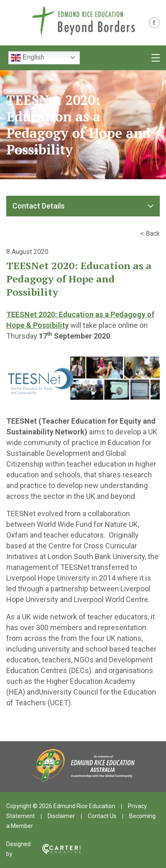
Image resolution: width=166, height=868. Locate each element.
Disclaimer (61, 816)
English (28, 58)
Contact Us (102, 816)
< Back (150, 234)
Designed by (43, 849)
